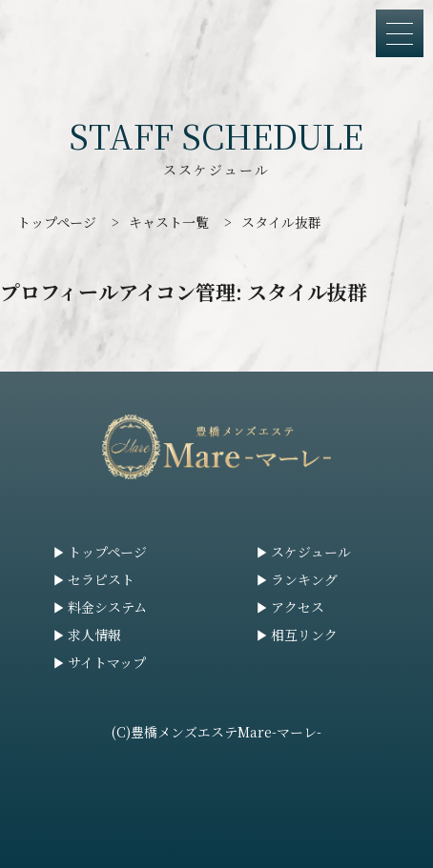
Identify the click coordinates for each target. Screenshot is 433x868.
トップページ (107, 552)
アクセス (298, 607)
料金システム (107, 607)
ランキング (304, 579)
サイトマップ (107, 662)
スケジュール (311, 552)
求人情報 (94, 635)
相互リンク (304, 635)
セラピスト (101, 579)
